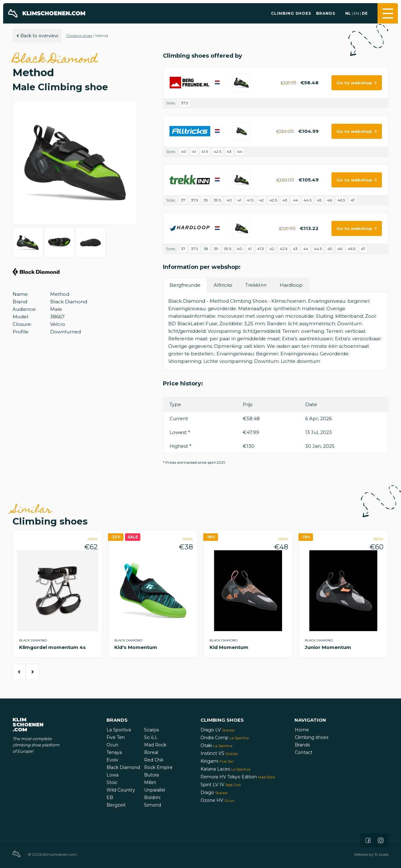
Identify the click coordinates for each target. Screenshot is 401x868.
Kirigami (217, 761)
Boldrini (152, 797)
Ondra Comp (225, 738)
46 (329, 200)
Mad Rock (155, 745)
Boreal (151, 752)
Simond (153, 805)
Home (302, 730)
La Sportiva (119, 730)
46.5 (341, 200)
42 (261, 200)
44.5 (307, 200)
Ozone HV (217, 800)
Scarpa (151, 730)
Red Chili (154, 760)
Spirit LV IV (221, 785)
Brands (326, 13)
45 (319, 200)
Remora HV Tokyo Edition (238, 777)
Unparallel (155, 790)
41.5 (205, 152)
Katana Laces (225, 769)
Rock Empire (158, 767)
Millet (150, 782)
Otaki (216, 745)
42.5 (217, 152)
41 (194, 152)
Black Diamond (123, 767)
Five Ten (116, 737)
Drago (214, 792)
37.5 (185, 103)
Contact (304, 752)
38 (206, 249)
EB (110, 797)
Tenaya (114, 752)
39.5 (217, 200)
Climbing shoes (291, 13)
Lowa (112, 775)
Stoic (112, 782)
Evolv (112, 760)
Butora (151, 775)
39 (206, 200)
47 (353, 200)
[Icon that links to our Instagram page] (381, 840)
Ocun (112, 745)
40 (184, 152)
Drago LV (217, 730)
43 (229, 152)
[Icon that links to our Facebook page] (368, 840)
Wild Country (121, 790)
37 (183, 200)
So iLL (151, 737)
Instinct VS (219, 753)
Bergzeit (116, 805)
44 (240, 152)
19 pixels (381, 854)
